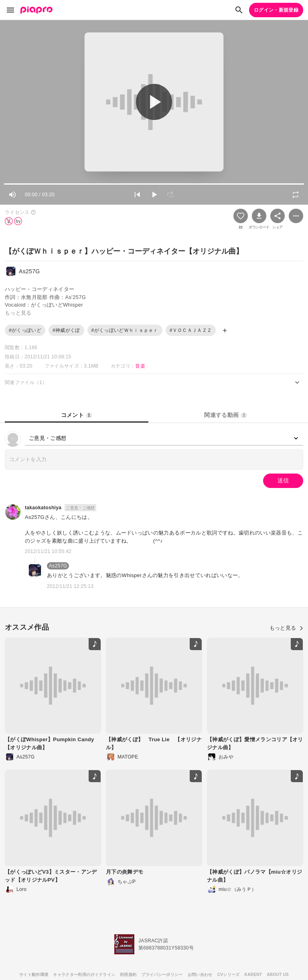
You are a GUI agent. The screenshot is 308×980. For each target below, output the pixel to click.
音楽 (140, 366)
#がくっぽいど (25, 330)
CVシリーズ (229, 975)
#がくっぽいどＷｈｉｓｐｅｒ (125, 330)
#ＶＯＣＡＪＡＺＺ (191, 330)
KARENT (253, 975)
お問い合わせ (200, 975)
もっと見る (286, 628)
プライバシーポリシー (162, 975)
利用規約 (128, 975)
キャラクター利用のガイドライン (84, 975)
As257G (58, 566)
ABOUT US (278, 975)
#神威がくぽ (66, 330)
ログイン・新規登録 (276, 10)
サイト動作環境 (34, 975)
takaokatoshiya (43, 508)
